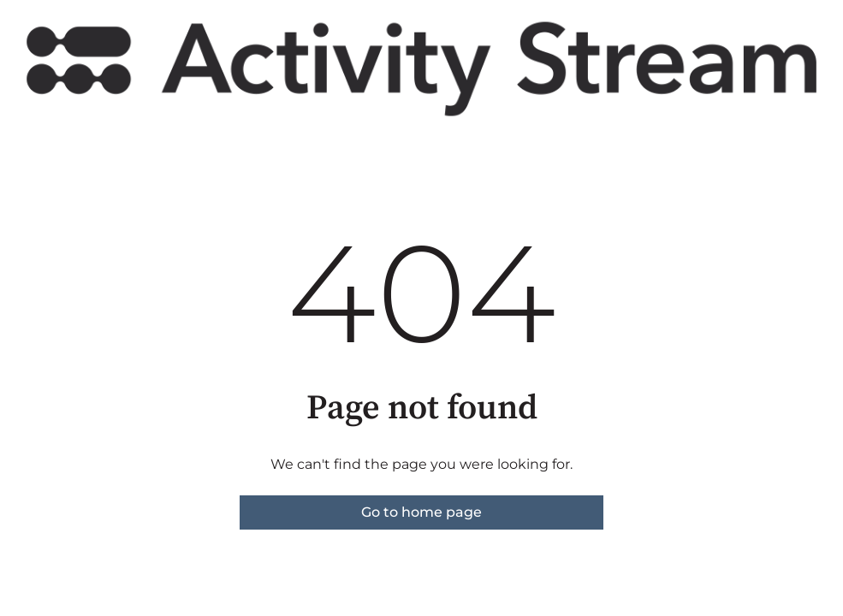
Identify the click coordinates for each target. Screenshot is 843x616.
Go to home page (421, 512)
